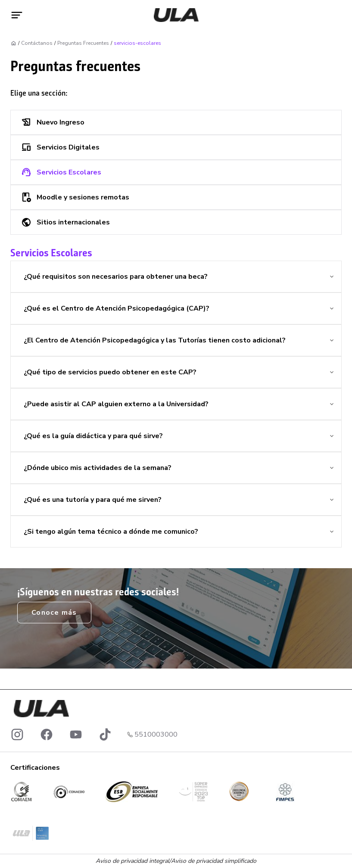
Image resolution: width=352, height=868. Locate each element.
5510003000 (156, 734)
